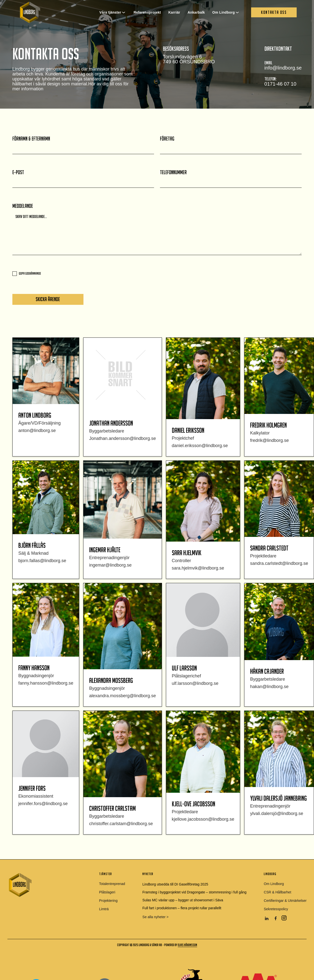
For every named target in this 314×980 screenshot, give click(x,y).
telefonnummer (173, 172)
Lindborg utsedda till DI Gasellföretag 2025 (175, 884)
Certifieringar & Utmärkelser (285, 901)
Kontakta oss (274, 12)
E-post (18, 172)
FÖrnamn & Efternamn (31, 139)
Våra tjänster (110, 12)
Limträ (104, 909)
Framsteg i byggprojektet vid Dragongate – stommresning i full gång (194, 892)
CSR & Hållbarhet (277, 892)
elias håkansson (187, 945)
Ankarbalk (196, 12)
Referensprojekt (147, 12)
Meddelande (23, 206)
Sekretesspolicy (276, 909)
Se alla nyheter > (155, 917)
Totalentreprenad (112, 884)
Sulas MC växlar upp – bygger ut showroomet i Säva (183, 900)
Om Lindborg (223, 12)
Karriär (174, 12)
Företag (167, 139)
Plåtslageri (107, 892)
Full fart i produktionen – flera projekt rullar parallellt (182, 908)
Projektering (108, 901)
